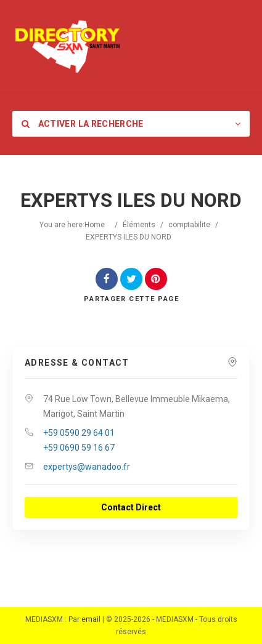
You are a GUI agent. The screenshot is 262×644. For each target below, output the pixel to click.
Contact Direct (131, 507)
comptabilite (189, 225)
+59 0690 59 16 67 (79, 448)
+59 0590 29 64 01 (79, 433)
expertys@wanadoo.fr (87, 467)
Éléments (139, 225)
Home (95, 225)
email (91, 619)
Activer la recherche (83, 124)
